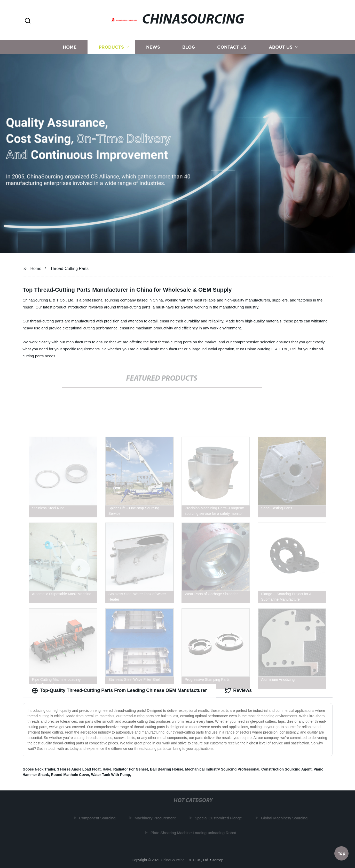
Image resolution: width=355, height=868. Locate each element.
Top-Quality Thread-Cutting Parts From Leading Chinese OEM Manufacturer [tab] (119, 691)
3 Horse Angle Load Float (79, 769)
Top (342, 852)
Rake (107, 769)
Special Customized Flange (219, 818)
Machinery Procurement (156, 818)
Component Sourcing (98, 818)
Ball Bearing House (167, 769)
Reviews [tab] (238, 691)
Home (70, 50)
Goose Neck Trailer (39, 769)
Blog (189, 50)
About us (281, 50)
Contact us (232, 50)
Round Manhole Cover (70, 775)
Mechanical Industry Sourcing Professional (222, 769)
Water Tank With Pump (111, 775)
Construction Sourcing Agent (286, 769)
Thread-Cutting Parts (69, 269)
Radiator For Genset (131, 769)
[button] (28, 21)
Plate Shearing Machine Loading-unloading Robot (194, 833)
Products (111, 50)
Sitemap (217, 860)
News (153, 50)
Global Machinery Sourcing (285, 818)
